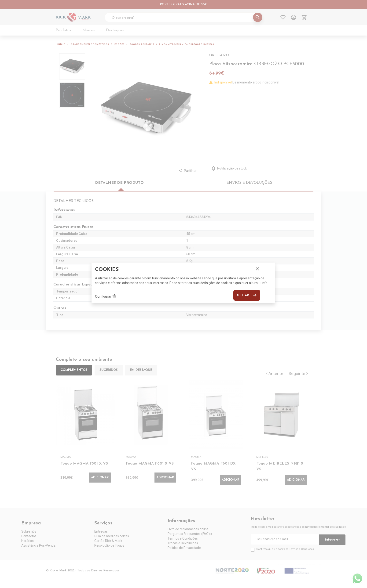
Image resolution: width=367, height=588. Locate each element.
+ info (263, 283)
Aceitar (247, 295)
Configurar (106, 296)
